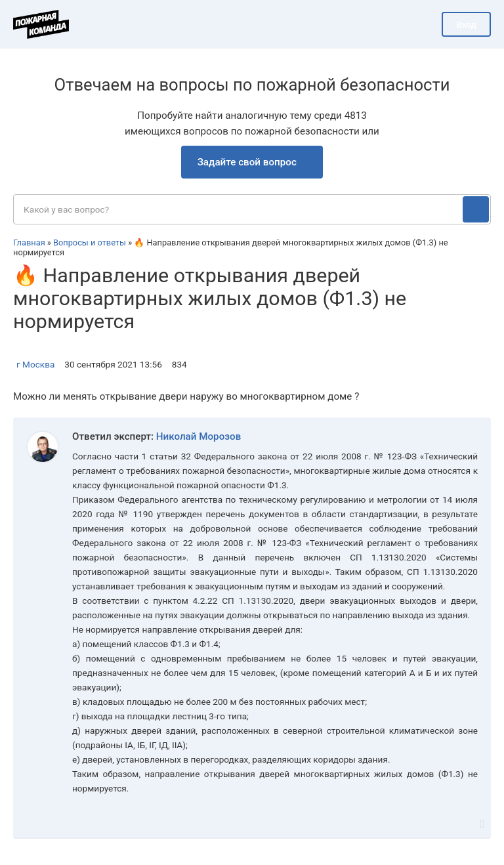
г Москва (35, 364)
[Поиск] (476, 209)
